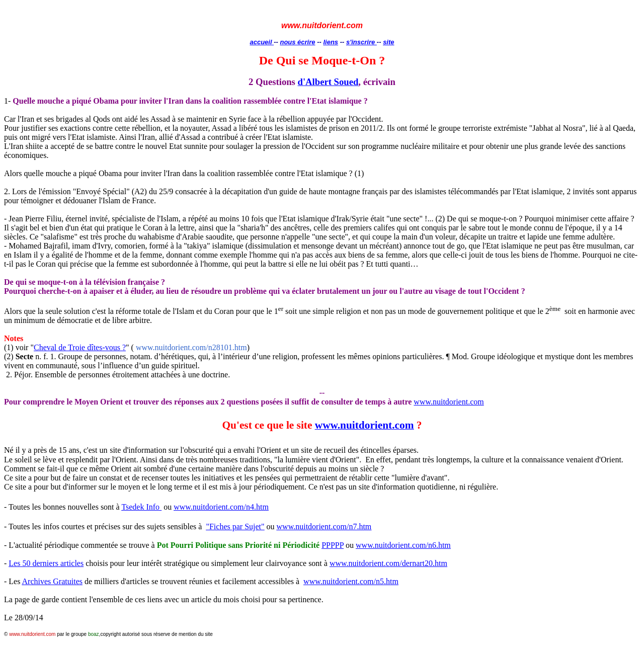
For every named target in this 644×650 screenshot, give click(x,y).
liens (331, 42)
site (388, 42)
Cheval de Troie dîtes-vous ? (80, 347)
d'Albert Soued (328, 82)
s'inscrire (361, 42)
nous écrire (297, 42)
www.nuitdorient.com (449, 402)
